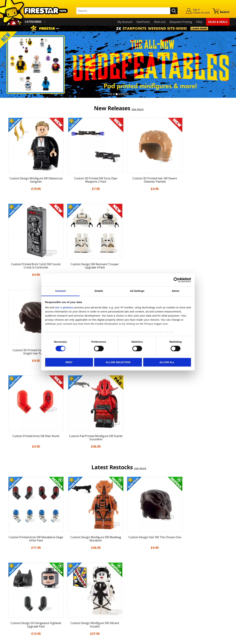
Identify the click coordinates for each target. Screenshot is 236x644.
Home (10, 569)
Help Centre (70, 575)
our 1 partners (64, 307)
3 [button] (114, 94)
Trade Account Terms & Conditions (85, 606)
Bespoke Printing (181, 22)
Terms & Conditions (19, 599)
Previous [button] (3, 65)
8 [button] (128, 94)
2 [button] (111, 94)
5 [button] (119, 94)
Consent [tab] (60, 291)
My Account (125, 22)
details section (164, 332)
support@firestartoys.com (79, 586)
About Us (12, 579)
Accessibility (14, 609)
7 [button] (125, 94)
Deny (69, 362)
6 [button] (122, 94)
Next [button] (233, 65)
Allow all (167, 362)
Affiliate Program (73, 612)
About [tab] (176, 291)
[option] (118, 65)
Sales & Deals (218, 22)
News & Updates (17, 584)
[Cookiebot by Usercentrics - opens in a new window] (176, 280)
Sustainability (15, 613)
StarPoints (143, 22)
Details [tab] (99, 291)
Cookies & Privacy (18, 604)
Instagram (145, 583)
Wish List (160, 22)
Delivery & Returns (18, 594)
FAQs (199, 22)
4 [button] (117, 94)
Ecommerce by (217, 640)
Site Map (12, 618)
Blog (9, 589)
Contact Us (69, 569)
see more (138, 109)
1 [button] (108, 94)
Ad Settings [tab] (137, 291)
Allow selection (118, 362)
